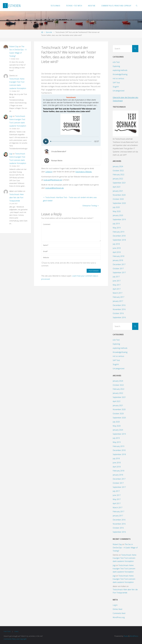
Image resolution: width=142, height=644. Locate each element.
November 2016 (119, 309)
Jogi (11, 116)
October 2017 (118, 269)
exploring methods (120, 70)
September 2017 (119, 273)
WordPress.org (119, 617)
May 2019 (117, 228)
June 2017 (117, 281)
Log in (115, 605)
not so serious (118, 78)
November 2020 (119, 195)
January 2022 (118, 179)
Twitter (7, 631)
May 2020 (117, 211)
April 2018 (117, 252)
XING (17, 631)
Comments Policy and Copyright (15, 639)
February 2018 (118, 256)
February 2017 (118, 297)
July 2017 (116, 277)
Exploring (116, 66)
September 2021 (119, 183)
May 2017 (117, 285)
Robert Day (14, 46)
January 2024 (118, 166)
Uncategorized (118, 91)
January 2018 (118, 260)
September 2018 (119, 240)
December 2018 (119, 236)
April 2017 (117, 289)
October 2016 (118, 313)
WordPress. (134, 636)
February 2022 (118, 175)
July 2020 (116, 207)
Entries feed (117, 609)
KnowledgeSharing (120, 74)
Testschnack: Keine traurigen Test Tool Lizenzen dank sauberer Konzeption (125, 558)
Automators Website (84, 172)
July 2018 (116, 244)
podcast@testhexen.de (53, 180)
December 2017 (119, 264)
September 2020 (119, 203)
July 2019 (116, 224)
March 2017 (118, 293)
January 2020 (118, 215)
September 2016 (119, 317)
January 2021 (118, 191)
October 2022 (118, 171)
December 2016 (119, 305)
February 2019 (118, 232)
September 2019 (119, 219)
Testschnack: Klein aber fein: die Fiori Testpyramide (17, 198)
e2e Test (116, 62)
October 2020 (118, 199)
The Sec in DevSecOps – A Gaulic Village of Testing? (125, 548)
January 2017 (118, 301)
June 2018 (117, 248)
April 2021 (117, 187)
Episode (49, 32)
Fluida (126, 636)
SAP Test (116, 83)
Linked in (49, 172)
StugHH (116, 87)
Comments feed (119, 613)
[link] (137, 6)
